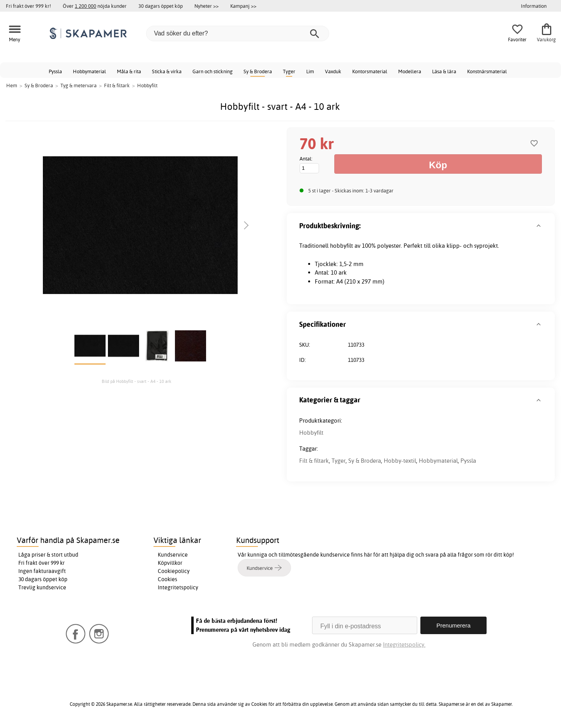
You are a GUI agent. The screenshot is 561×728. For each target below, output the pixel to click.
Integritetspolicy (178, 587)
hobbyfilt (341, 246)
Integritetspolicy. (404, 644)
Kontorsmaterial (370, 71)
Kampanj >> (243, 6)
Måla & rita (129, 71)
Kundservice (173, 555)
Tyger (289, 71)
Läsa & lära (444, 71)
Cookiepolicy (174, 571)
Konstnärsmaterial (487, 71)
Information (534, 6)
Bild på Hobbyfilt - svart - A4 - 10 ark (137, 381)
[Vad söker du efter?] (238, 33)
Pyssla (55, 71)
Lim (310, 71)
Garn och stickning (213, 71)
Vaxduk (333, 71)
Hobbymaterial (89, 71)
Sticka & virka (167, 71)
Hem (12, 85)
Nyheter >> (206, 6)
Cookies (168, 579)
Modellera (410, 71)
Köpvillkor (170, 563)
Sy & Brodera (258, 71)
